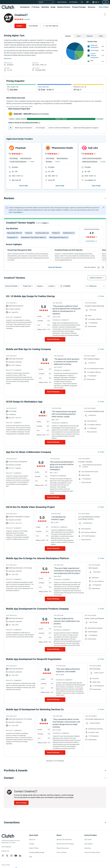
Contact (19, 26)
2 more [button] (103, 162)
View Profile (24, 186)
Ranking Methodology (37, 852)
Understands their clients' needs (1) (34, 237)
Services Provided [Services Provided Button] (11, 286)
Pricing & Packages (79, 7)
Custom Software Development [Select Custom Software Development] (59, 128)
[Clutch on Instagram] (11, 856)
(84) (95, 154)
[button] (12, 286)
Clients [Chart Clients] (101, 36)
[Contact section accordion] (55, 778)
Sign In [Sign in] (97, 2)
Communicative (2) (42, 233)
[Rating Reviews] (19, 19)
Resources (92, 7)
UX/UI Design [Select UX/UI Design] (40, 128)
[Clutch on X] (7, 856)
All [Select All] (10, 128)
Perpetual (20, 148)
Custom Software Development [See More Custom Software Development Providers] (95, 55)
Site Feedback (6, 847)
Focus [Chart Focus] (79, 36)
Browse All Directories (64, 840)
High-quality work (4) (14, 233)
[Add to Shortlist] (105, 14)
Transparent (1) (12, 237)
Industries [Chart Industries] (90, 36)
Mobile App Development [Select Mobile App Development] (24, 128)
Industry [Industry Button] (40, 286)
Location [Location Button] (51, 286)
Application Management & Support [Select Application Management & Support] (86, 128)
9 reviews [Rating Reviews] (27, 19)
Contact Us (5, 851)
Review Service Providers (65, 844)
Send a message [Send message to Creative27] (21, 803)
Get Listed (88, 840)
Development (25, 7)
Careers (32, 844)
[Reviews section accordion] (55, 198)
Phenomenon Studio (62, 148)
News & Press (34, 848)
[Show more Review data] (55, 339)
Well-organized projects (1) (59, 237)
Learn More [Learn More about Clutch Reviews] (17, 212)
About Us (32, 840)
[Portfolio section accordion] (55, 771)
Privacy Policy (6, 865)
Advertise (88, 848)
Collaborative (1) (69, 233)
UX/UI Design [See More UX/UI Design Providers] (95, 50)
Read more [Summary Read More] (8, 59)
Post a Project (104, 7)
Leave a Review (62, 2)
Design (53, 7)
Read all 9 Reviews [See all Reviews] (55, 267)
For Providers (73, 2)
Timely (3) (29, 233)
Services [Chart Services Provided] (68, 36)
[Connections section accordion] (55, 822)
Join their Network (52, 26)
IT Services (36, 7)
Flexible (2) (56, 233)
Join (105, 2)
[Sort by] (95, 286)
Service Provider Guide (92, 852)
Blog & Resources (63, 848)
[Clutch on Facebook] (3, 856)
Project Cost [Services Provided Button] (27, 286)
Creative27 (21, 15)
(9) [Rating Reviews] (96, 237)
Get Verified (88, 844)
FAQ (31, 857)
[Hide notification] (104, 207)
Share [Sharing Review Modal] (102, 296)
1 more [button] (32, 162)
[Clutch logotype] (8, 836)
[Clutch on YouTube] (16, 856)
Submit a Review (96, 278)
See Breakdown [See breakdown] (90, 241)
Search (41, 2)
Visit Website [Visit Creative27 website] (33, 26)
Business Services (64, 7)
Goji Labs (93, 148)
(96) (22, 154)
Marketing (45, 7)
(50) (58, 154)
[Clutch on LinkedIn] (20, 856)
